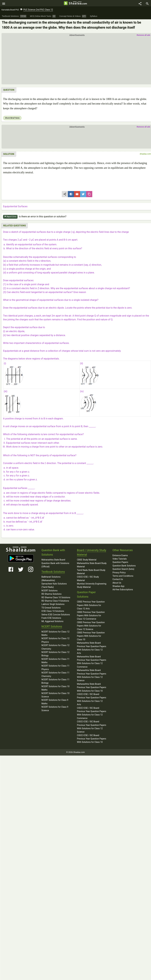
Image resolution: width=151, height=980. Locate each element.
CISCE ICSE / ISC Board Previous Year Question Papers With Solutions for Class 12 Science (92, 728)
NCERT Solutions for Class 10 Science (55, 696)
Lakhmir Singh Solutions (53, 605)
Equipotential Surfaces (15, 207)
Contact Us (118, 580)
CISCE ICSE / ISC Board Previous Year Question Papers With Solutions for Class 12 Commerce (92, 714)
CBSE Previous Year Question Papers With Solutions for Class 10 (91, 637)
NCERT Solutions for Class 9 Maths (55, 703)
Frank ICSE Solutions (51, 619)
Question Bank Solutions (124, 566)
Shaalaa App (118, 587)
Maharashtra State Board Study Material (92, 566)
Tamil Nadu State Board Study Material (91, 573)
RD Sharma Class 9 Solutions (55, 602)
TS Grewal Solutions (51, 609)
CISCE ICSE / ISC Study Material (88, 579)
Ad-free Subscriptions (123, 590)
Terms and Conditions (123, 577)
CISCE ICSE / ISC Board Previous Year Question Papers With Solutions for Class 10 (92, 740)
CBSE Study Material (87, 561)
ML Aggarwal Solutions (52, 622)
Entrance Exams (120, 556)
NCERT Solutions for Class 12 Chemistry (55, 648)
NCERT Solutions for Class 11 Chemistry (55, 675)
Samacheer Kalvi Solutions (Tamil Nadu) (54, 586)
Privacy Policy (119, 573)
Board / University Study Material (92, 553)
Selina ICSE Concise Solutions (56, 615)
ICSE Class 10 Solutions (53, 612)
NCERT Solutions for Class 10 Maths (55, 689)
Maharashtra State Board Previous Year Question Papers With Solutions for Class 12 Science (92, 676)
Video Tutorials (120, 560)
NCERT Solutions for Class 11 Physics (55, 668)
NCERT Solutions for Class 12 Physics (55, 641)
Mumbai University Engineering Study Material (92, 586)
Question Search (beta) (123, 570)
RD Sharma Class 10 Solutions (56, 598)
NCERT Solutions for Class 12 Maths (55, 634)
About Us (117, 584)
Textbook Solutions (53, 572)
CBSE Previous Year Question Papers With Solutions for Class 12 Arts (91, 606)
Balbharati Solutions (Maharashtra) (51, 579)
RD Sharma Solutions (51, 595)
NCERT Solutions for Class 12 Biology (55, 655)
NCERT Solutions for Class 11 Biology (55, 682)
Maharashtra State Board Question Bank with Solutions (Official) (55, 564)
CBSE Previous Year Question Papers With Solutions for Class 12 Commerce (91, 616)
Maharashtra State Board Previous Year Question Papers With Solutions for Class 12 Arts (92, 649)
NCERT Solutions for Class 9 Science (55, 709)
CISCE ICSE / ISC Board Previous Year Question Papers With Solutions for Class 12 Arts (92, 700)
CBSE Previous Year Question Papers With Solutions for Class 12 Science (91, 627)
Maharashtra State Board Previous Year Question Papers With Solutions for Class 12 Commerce (92, 662)
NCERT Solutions (49, 591)
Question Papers (120, 563)
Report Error (10, 218)
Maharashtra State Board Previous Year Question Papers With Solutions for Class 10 (92, 688)
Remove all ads (143, 36)
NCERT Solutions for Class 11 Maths (55, 661)
